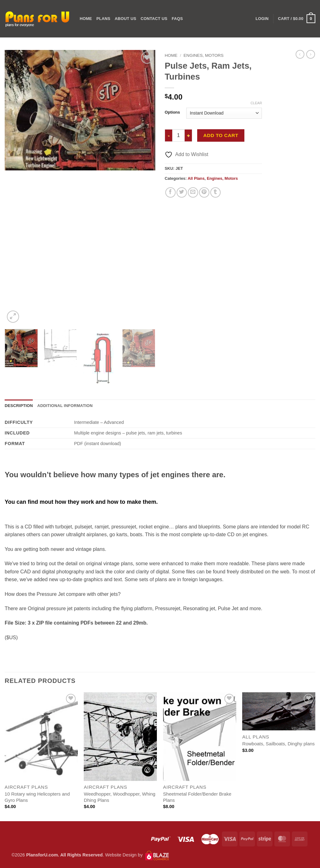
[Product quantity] (178, 135)
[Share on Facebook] (170, 192)
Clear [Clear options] (256, 103)
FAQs (177, 19)
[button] (297, 19)
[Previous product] (311, 54)
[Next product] (300, 54)
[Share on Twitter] (182, 192)
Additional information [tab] (65, 406)
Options (172, 112)
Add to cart (221, 135)
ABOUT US (125, 19)
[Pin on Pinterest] (204, 192)
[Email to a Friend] (193, 192)
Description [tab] (19, 406)
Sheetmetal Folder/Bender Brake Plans (197, 797)
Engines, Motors (203, 55)
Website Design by (137, 855)
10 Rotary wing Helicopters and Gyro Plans (37, 797)
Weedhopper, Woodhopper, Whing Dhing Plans (120, 797)
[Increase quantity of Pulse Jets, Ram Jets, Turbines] (188, 135)
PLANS (103, 19)
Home (86, 19)
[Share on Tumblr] (215, 192)
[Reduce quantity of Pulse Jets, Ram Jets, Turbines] (168, 135)
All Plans (196, 178)
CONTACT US (154, 19)
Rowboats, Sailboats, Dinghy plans (278, 744)
